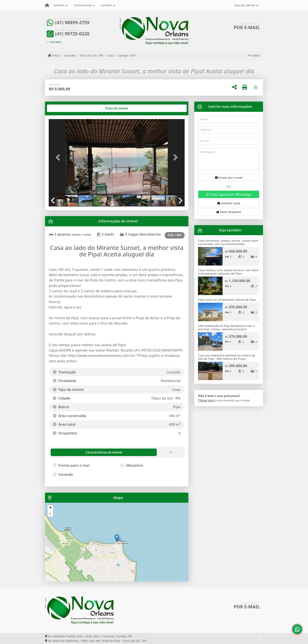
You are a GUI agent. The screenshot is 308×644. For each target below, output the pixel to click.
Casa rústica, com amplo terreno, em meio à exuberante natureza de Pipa (228, 272)
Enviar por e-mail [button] (229, 178)
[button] (59, 157)
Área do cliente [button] (245, 5)
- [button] (50, 514)
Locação (70, 55)
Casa (111, 55)
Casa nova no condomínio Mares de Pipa (227, 300)
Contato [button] (106, 5)
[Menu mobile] (47, 5)
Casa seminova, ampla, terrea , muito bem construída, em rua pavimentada (228, 242)
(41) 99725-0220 (72, 34)
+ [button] (50, 508)
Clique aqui (206, 400)
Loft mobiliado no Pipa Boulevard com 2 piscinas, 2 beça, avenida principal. (226, 327)
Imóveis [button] (59, 5)
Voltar (254, 55)
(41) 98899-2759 (72, 23)
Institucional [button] (82, 5)
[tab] (61, 108)
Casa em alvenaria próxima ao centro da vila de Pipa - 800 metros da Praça (227, 357)
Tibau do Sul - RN (91, 55)
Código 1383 (127, 55)
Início (54, 55)
